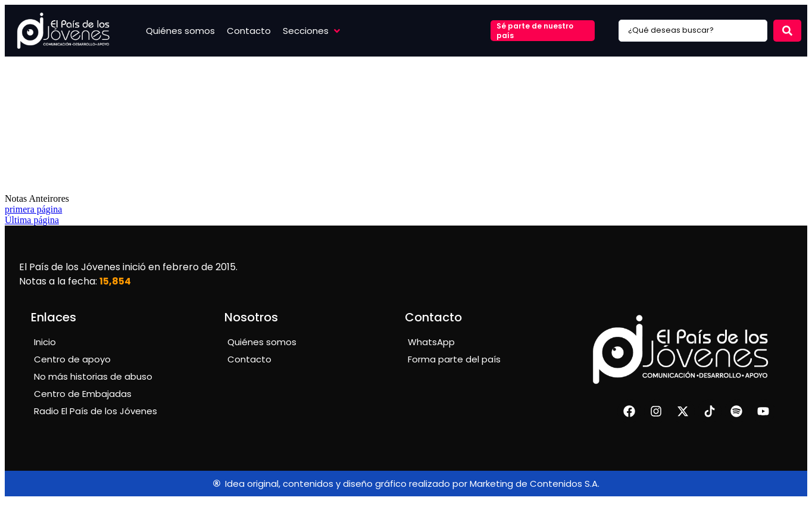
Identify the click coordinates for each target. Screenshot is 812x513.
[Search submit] (787, 31)
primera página (33, 209)
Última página (32, 220)
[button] (313, 31)
